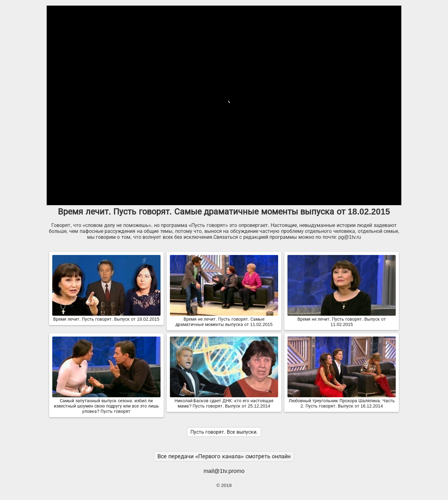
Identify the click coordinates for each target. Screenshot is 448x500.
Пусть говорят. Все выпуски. (224, 432)
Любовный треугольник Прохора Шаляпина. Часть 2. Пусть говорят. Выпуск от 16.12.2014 (342, 401)
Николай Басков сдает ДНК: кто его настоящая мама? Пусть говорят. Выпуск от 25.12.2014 (224, 401)
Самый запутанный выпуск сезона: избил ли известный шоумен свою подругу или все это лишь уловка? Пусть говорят (106, 403)
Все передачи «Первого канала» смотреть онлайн (224, 456)
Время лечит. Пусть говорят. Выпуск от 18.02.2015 (106, 317)
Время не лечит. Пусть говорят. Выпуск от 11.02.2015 (342, 319)
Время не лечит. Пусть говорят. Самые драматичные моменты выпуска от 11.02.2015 (224, 319)
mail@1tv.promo (224, 471)
